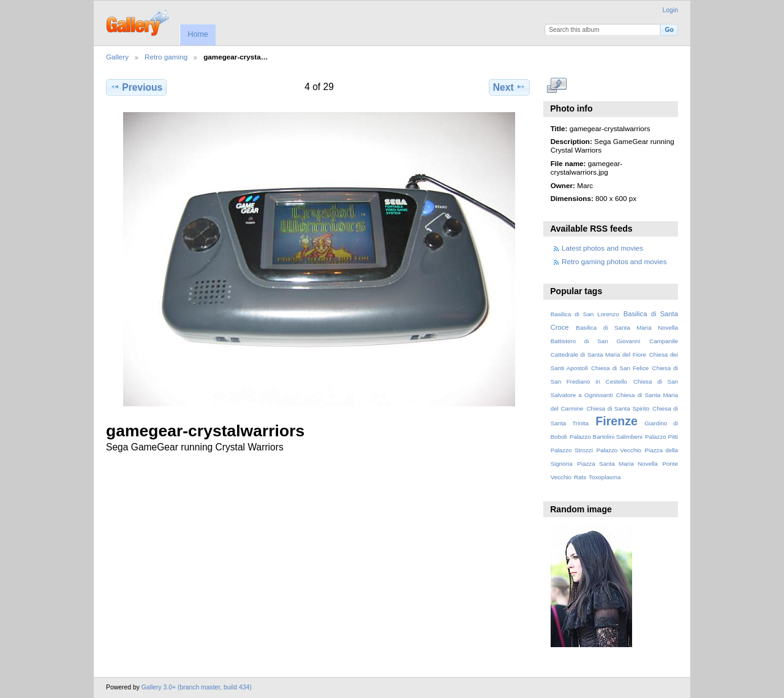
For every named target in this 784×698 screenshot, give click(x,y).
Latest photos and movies (602, 248)
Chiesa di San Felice (620, 368)
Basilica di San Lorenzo (585, 314)
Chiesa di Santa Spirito (618, 408)
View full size (557, 86)
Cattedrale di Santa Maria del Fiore (598, 355)
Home (198, 34)
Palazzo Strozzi (572, 450)
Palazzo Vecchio (619, 450)
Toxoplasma (605, 477)
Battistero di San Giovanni (595, 341)
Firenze (616, 421)
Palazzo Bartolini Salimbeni (606, 437)
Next (509, 87)
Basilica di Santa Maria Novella (627, 328)
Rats (580, 477)
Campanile (664, 341)
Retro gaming (166, 57)
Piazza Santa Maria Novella (617, 464)
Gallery (117, 57)
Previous (136, 87)
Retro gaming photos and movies (614, 261)
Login (670, 10)
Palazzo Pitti (661, 437)
